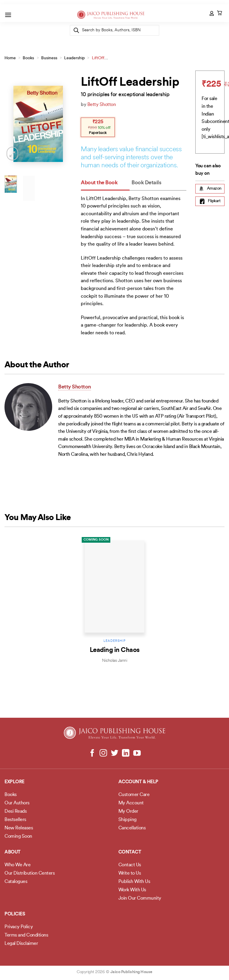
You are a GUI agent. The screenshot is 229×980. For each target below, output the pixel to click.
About (13, 852)
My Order (128, 812)
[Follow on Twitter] (115, 753)
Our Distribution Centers (30, 873)
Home (10, 58)
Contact (130, 852)
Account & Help (138, 782)
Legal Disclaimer (21, 944)
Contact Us (130, 865)
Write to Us (130, 873)
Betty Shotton (102, 105)
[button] (8, 15)
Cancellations (132, 828)
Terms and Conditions (26, 935)
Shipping (127, 820)
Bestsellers (15, 820)
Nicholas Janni (114, 661)
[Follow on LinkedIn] (126, 753)
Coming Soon (96, 540)
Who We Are (17, 865)
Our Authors (17, 803)
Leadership (74, 58)
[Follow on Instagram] (103, 753)
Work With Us (132, 890)
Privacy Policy (19, 927)
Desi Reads (16, 812)
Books (28, 58)
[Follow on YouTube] (137, 753)
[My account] (212, 13)
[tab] (105, 183)
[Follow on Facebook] (92, 753)
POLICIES (15, 914)
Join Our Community (140, 898)
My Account (131, 803)
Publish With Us (134, 882)
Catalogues (16, 882)
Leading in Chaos (115, 650)
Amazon (210, 189)
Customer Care (134, 795)
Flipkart (210, 201)
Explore (14, 782)
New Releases (19, 828)
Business (49, 58)
